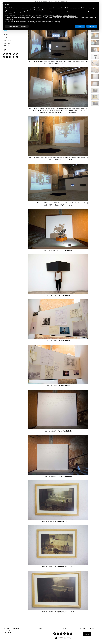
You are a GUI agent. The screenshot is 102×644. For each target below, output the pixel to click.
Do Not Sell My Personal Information (65, 16)
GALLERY (5, 35)
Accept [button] (92, 26)
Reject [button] (80, 26)
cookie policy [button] (40, 10)
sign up (87, 634)
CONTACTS (6, 46)
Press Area (39, 628)
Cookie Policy (8, 632)
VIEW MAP (6, 38)
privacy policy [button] (9, 20)
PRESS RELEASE (7, 40)
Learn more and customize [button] (17, 26)
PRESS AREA (6, 43)
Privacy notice (8, 630)
